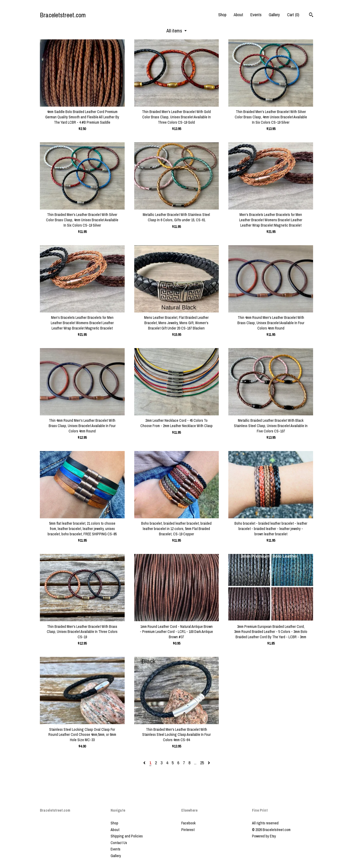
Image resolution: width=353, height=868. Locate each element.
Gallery (274, 15)
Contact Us (119, 843)
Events (256, 15)
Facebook (188, 823)
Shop (222, 15)
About (238, 15)
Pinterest (188, 830)
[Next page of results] (209, 763)
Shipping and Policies (127, 836)
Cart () (293, 15)
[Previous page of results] (145, 763)
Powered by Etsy (264, 836)
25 (202, 763)
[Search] (311, 15)
